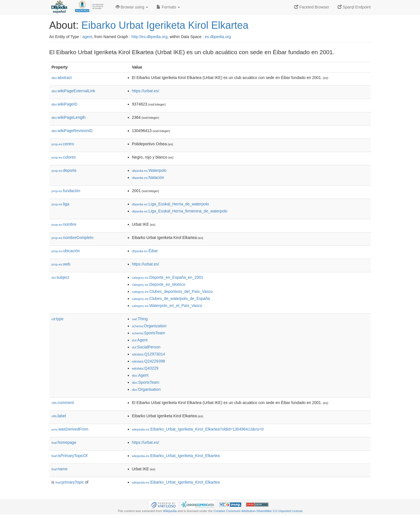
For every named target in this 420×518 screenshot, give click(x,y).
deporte (64, 170)
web (61, 264)
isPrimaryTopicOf (70, 456)
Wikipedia (170, 511)
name (60, 469)
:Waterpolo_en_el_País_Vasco (167, 306)
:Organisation (146, 389)
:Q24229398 (149, 361)
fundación (66, 191)
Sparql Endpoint (354, 7)
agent (87, 37)
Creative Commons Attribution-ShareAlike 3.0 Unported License (258, 511)
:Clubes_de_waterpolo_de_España (171, 298)
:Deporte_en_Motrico (159, 284)
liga (61, 204)
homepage (64, 442)
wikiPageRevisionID (72, 131)
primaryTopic (70, 482)
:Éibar (145, 251)
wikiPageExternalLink (73, 91)
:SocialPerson (146, 347)
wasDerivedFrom (70, 429)
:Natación (148, 177)
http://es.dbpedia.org (149, 37)
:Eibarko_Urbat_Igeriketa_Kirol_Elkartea (176, 456)
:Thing (140, 319)
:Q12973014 (149, 354)
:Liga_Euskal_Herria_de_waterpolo (171, 204)
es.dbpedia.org (218, 37)
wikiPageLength (69, 117)
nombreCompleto (72, 238)
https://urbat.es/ (146, 91)
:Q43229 (145, 368)
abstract (62, 78)
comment (63, 403)
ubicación (66, 251)
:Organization (149, 326)
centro (63, 144)
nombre (64, 224)
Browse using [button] (132, 7)
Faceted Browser (312, 7)
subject (60, 277)
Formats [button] (168, 7)
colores (64, 157)
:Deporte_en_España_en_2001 (168, 277)
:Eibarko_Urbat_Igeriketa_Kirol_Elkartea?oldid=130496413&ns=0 (198, 429)
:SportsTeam (149, 333)
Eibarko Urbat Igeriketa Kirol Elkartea (165, 25)
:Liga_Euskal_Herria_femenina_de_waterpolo (180, 211)
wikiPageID (65, 104)
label (59, 416)
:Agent (140, 340)
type (58, 319)
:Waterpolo (149, 170)
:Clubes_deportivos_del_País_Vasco (172, 291)
